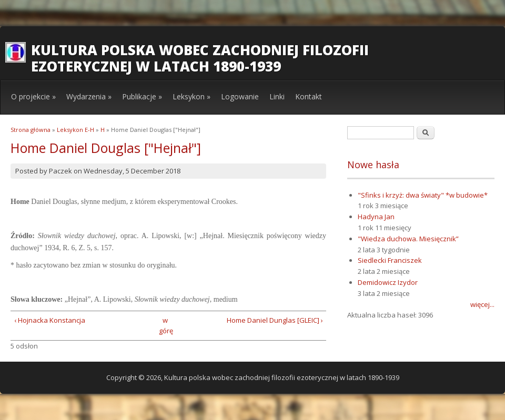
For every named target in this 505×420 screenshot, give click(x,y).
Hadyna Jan (376, 217)
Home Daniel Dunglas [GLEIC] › (275, 320)
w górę (165, 326)
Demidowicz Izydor (388, 282)
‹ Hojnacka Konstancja (50, 320)
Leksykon (191, 96)
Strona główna (31, 130)
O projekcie (33, 96)
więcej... (482, 304)
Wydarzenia (89, 96)
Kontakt (309, 96)
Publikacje (142, 96)
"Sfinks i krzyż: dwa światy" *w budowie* (423, 195)
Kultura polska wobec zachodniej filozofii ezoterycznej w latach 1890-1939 (200, 58)
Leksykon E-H (75, 130)
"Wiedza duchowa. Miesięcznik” (408, 239)
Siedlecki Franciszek (390, 260)
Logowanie (240, 96)
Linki (277, 96)
